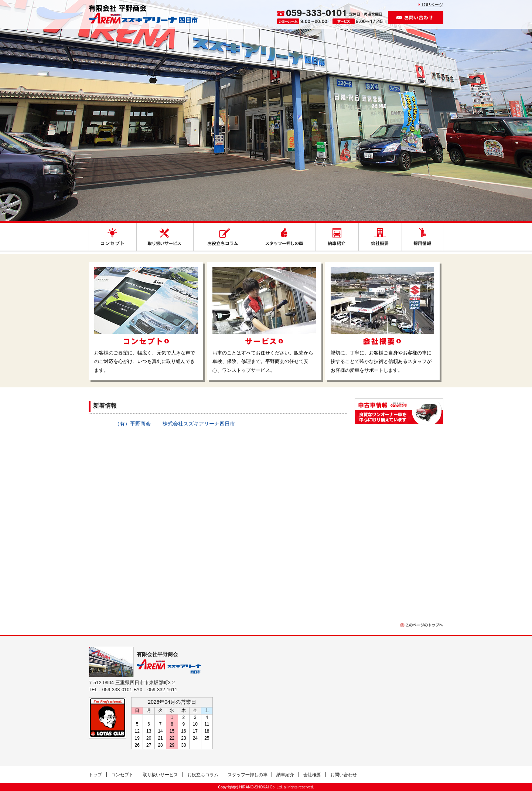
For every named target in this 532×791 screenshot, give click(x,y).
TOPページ (432, 5)
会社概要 (312, 775)
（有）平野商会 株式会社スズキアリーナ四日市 (175, 424)
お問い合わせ (416, 18)
